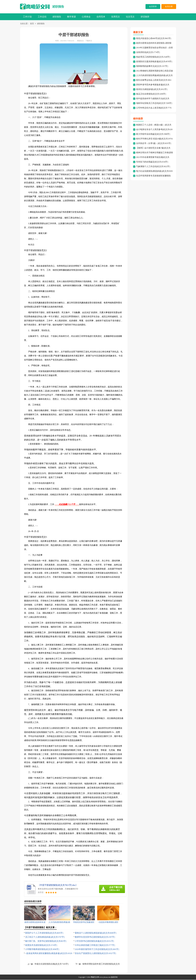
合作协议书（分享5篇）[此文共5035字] (154, 144)
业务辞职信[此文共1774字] (148, 53)
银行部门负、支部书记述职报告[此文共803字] (46, 941)
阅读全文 (80, 41)
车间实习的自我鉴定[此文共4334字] (152, 162)
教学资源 (71, 17)
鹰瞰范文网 (95, 977)
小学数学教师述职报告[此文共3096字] (42, 950)
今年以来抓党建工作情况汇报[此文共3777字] (95, 945)
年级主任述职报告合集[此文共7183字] (52, 964)
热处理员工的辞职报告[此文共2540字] (153, 57)
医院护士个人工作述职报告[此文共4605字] (44, 933)
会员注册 (169, 6)
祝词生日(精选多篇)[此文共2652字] (152, 90)
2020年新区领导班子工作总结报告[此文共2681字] (97, 950)
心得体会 (86, 17)
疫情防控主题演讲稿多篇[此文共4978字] (154, 62)
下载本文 (89, 41)
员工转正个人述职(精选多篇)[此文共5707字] (45, 937)
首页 (32, 24)
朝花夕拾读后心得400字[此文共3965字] (154, 39)
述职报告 (58, 7)
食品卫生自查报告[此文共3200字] (151, 94)
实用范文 (116, 17)
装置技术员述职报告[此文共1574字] (41, 945)
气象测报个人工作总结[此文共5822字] (153, 167)
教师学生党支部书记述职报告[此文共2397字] (95, 937)
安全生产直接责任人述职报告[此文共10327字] (95, 954)
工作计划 (27, 17)
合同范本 (101, 17)
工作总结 (42, 17)
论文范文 (130, 17)
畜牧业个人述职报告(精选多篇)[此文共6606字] (96, 933)
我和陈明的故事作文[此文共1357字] (152, 66)
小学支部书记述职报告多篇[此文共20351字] (94, 941)
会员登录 (153, 6)
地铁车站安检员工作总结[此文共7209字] (154, 103)
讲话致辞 (145, 17)
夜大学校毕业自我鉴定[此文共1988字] (153, 134)
